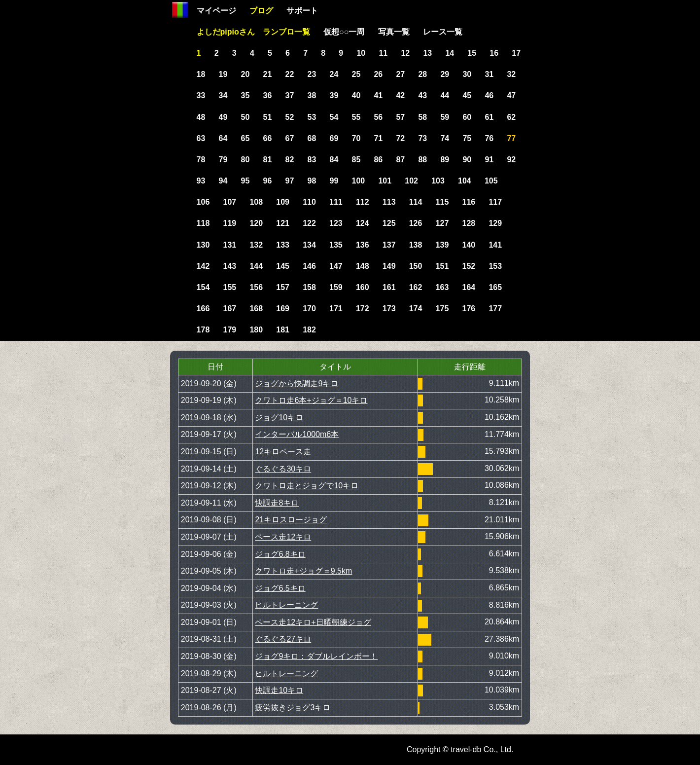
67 (290, 138)
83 (312, 160)
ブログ (261, 11)
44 (445, 95)
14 (450, 53)
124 (363, 223)
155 (229, 287)
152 (469, 266)
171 (336, 309)
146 (309, 266)
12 (405, 53)
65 (245, 138)
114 (416, 202)
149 (389, 266)
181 (283, 330)
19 (223, 74)
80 (245, 160)
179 (229, 330)
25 (356, 74)
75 (467, 138)
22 (290, 74)
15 (472, 53)
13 (427, 53)
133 (283, 245)
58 (422, 117)
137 (389, 245)
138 (416, 245)
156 (256, 287)
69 (334, 138)
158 (309, 287)
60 (467, 117)
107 (229, 202)
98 (312, 181)
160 (363, 287)
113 (389, 202)
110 (309, 202)
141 (495, 245)
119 (229, 223)
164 (469, 287)
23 (312, 74)
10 (361, 53)
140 (469, 245)
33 (201, 95)
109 (283, 202)
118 (203, 223)
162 (416, 287)
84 (334, 160)
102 (411, 181)
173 (389, 309)
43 (422, 95)
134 (309, 245)
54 (334, 117)
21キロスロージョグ (291, 520)
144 (256, 266)
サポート (302, 11)
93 (201, 181)
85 (356, 160)
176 (469, 309)
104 (465, 181)
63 (201, 138)
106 (203, 202)
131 (229, 245)
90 (467, 160)
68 (312, 138)
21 (268, 74)
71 (378, 138)
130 (203, 245)
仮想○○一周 (344, 32)
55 (356, 117)
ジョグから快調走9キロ (297, 383)
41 (378, 95)
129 (495, 223)
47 (511, 95)
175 (442, 309)
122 (309, 223)
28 (422, 74)
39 (334, 95)
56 (378, 117)
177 (495, 309)
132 (256, 245)
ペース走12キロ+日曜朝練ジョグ (313, 622)
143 (229, 266)
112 (363, 202)
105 (491, 181)
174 (416, 309)
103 (438, 181)
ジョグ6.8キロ (280, 554)
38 (312, 95)
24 (334, 74)
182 (309, 330)
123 (336, 223)
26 (378, 74)
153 (495, 266)
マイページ (216, 11)
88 (422, 160)
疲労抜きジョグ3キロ (293, 708)
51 (268, 117)
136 (363, 245)
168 (256, 309)
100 (358, 181)
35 (245, 95)
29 (445, 74)
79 (223, 160)
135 (336, 245)
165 (495, 287)
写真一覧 (394, 32)
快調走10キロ (279, 690)
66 (268, 138)
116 (469, 202)
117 (495, 202)
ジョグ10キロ (279, 418)
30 (467, 74)
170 (309, 309)
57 (400, 117)
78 (201, 160)
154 (203, 287)
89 (445, 160)
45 (467, 95)
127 (442, 223)
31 (489, 74)
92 (511, 160)
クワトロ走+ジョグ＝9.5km (303, 571)
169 (283, 309)
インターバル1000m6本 (297, 434)
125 (389, 223)
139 (442, 245)
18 (201, 74)
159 (336, 287)
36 (268, 95)
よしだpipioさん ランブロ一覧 (253, 32)
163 (442, 287)
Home (180, 10)
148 (363, 266)
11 (383, 53)
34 (223, 95)
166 (203, 309)
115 (442, 202)
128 (469, 223)
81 (268, 160)
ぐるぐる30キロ (283, 469)
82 (290, 160)
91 (489, 160)
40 (356, 95)
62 (511, 117)
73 (422, 138)
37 (290, 95)
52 (290, 117)
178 (203, 330)
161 (389, 287)
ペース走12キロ (283, 537)
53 (312, 117)
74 (445, 138)
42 (400, 95)
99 (334, 181)
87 (400, 160)
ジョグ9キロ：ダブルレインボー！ (316, 656)
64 (223, 138)
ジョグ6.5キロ (280, 588)
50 (245, 117)
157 (283, 287)
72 (400, 138)
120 (256, 223)
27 (400, 74)
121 (283, 223)
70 (356, 138)
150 (416, 266)
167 (229, 309)
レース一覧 (443, 32)
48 (201, 117)
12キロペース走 (283, 452)
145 (283, 266)
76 (489, 138)
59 (445, 117)
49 (223, 117)
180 (256, 330)
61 (489, 117)
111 (336, 202)
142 (203, 266)
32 (511, 74)
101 (385, 181)
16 (494, 53)
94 (223, 181)
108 (256, 202)
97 (290, 181)
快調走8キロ (277, 503)
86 (378, 160)
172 (363, 309)
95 (245, 181)
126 (416, 223)
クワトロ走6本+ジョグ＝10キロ (311, 400)
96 (268, 181)
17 (516, 53)
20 (245, 74)
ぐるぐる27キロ (283, 639)
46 (489, 95)
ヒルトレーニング (286, 605)
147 (336, 266)
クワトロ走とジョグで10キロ (307, 486)
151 (442, 266)
